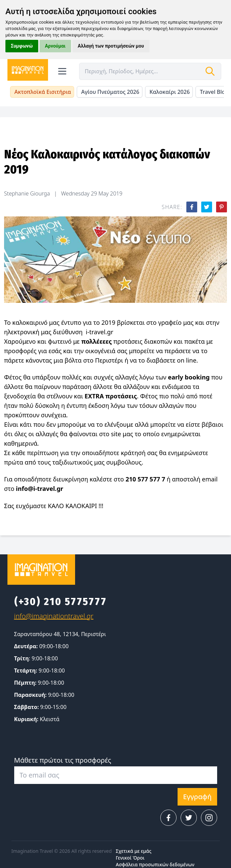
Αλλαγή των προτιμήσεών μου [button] (111, 46)
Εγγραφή (197, 797)
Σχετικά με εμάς (133, 851)
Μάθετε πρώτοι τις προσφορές (63, 760)
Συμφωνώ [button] (22, 46)
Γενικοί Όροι (130, 858)
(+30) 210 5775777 (61, 602)
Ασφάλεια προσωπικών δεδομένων (155, 864)
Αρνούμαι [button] (55, 46)
